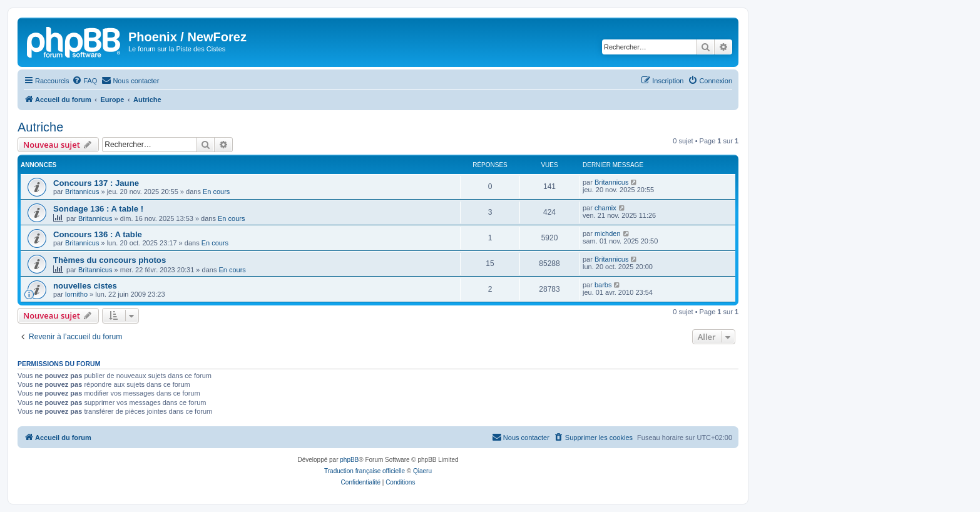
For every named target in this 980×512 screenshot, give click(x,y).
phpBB (349, 460)
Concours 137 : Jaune (96, 183)
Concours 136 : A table (98, 234)
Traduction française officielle (365, 471)
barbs (603, 285)
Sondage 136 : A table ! (98, 209)
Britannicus (82, 192)
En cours (216, 192)
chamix (605, 208)
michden (608, 233)
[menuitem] (84, 81)
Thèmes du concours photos (110, 260)
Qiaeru (422, 471)
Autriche (40, 127)
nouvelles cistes (85, 286)
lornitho (76, 294)
